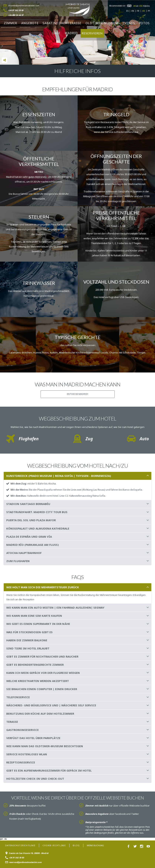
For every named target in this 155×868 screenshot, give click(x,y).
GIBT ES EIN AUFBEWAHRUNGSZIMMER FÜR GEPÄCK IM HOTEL (49, 770)
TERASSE (12, 722)
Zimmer (10, 23)
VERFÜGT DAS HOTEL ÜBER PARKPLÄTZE (33, 738)
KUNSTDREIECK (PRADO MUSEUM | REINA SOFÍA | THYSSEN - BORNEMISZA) (59, 476)
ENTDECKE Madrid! (77, 394)
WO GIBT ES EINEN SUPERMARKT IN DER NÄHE (38, 624)
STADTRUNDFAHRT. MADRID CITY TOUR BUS (37, 512)
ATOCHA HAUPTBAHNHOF (24, 553)
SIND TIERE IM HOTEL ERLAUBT (28, 648)
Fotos (144, 23)
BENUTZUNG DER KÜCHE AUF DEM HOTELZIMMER (40, 714)
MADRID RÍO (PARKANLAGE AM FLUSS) (32, 545)
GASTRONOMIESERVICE (22, 730)
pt (149, 11)
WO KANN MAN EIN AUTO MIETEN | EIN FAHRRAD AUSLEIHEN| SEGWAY (55, 607)
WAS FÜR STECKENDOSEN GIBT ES (29, 632)
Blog (76, 845)
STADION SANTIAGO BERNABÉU (28, 504)
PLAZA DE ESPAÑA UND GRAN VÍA (29, 537)
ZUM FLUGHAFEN (18, 561)
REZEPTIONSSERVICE (21, 762)
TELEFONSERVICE (18, 697)
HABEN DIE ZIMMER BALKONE (27, 640)
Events (129, 23)
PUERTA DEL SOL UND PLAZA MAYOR (31, 520)
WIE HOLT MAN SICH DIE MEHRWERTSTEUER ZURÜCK (43, 587)
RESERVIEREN (92, 33)
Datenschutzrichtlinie (20, 845)
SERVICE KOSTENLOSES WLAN (27, 754)
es (127, 11)
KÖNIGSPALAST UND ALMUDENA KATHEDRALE (38, 528)
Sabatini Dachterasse (62, 23)
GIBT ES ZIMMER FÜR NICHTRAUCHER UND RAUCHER (42, 656)
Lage (56, 33)
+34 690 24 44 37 (16, 15)
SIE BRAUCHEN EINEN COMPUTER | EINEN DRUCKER (42, 689)
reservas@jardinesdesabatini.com (24, 5)
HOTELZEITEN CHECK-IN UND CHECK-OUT (35, 779)
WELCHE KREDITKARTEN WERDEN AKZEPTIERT (38, 681)
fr (138, 11)
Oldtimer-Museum (102, 23)
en (133, 11)
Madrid (71, 33)
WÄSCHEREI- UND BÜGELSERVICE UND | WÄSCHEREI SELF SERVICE (51, 705)
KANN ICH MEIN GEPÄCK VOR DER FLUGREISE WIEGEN (43, 673)
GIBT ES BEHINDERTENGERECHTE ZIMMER (35, 665)
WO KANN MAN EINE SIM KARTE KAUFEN (34, 616)
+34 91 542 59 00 (16, 10)
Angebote (30, 23)
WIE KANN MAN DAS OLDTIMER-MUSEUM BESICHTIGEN (45, 746)
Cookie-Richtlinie (54, 845)
